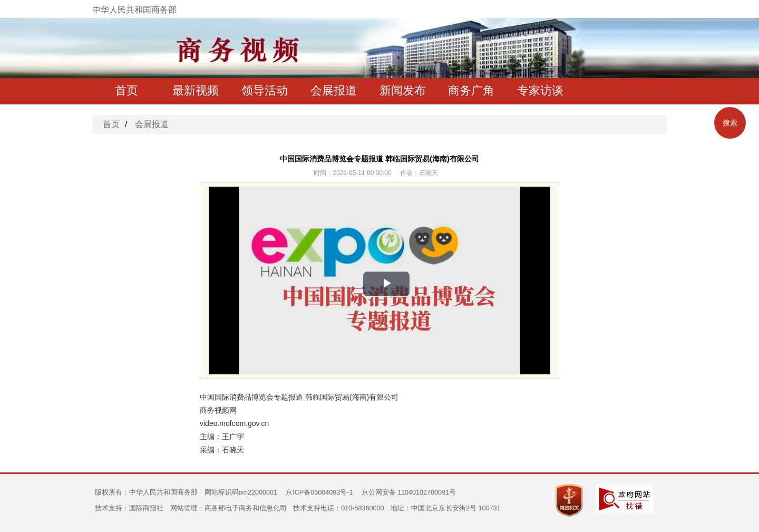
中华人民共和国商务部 (134, 10)
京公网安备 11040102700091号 (409, 492)
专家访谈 (540, 90)
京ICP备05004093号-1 (319, 492)
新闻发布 (403, 90)
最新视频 (196, 90)
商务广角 (471, 90)
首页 (126, 90)
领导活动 (265, 90)
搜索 (730, 123)
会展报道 (334, 90)
